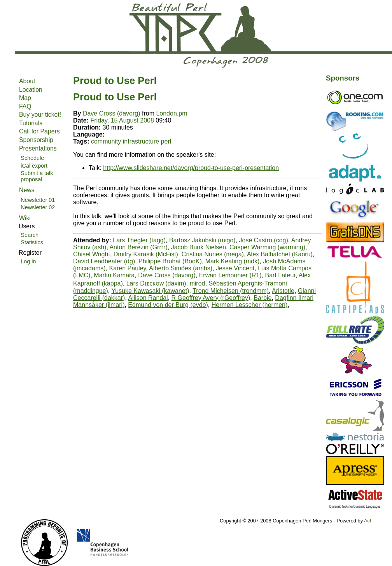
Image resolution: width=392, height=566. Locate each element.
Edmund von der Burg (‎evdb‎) (168, 305)
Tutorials (31, 123)
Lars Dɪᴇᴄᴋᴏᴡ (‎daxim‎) (156, 283)
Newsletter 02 (38, 207)
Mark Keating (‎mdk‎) (233, 261)
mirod (197, 283)
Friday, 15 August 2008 (122, 120)
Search (30, 235)
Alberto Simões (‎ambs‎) (181, 268)
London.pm (171, 113)
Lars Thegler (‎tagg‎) (139, 240)
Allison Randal (148, 298)
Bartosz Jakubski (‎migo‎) (202, 240)
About (27, 81)
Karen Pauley (127, 268)
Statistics (32, 242)
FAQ (25, 106)
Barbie (262, 298)
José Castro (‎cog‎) (264, 240)
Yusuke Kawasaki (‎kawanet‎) (150, 291)
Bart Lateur (280, 275)
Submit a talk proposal (37, 176)
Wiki (25, 218)
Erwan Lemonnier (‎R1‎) (230, 275)
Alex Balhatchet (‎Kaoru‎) (280, 254)
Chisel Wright (92, 254)
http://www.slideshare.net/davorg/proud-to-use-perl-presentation (191, 168)
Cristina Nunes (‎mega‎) (213, 254)
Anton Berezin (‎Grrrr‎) (138, 247)
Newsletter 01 (38, 200)
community (106, 141)
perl (166, 141)
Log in (28, 261)
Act (368, 521)
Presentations (38, 148)
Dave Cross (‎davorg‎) (112, 113)
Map (25, 98)
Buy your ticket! (40, 115)
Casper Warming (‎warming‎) (267, 247)
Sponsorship (36, 140)
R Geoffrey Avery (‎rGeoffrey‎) (211, 298)
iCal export (34, 166)
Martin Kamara (114, 275)
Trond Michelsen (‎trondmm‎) (231, 291)
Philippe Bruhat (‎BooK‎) (170, 261)
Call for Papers (39, 131)
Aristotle (283, 291)
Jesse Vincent (235, 268)
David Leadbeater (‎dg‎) (104, 261)
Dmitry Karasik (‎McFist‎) (146, 254)
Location (31, 90)
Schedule (32, 158)
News (27, 190)
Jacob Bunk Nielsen (199, 247)
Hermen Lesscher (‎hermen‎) (250, 305)
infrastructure (141, 141)
